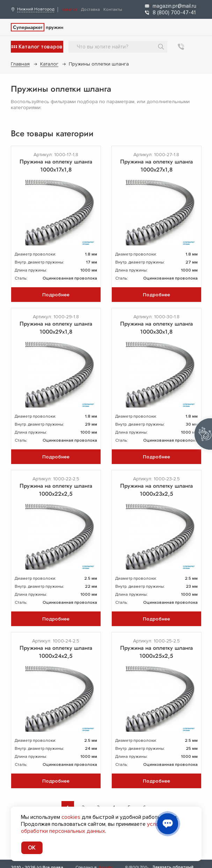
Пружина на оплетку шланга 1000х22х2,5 (56, 490)
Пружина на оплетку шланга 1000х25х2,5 (156, 652)
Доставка (90, 10)
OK (32, 848)
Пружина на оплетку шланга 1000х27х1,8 (156, 166)
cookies (71, 817)
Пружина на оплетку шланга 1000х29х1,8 (56, 328)
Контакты (113, 10)
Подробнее (56, 295)
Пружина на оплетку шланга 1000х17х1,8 (56, 166)
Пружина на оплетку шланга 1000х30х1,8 (156, 328)
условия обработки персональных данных (94, 828)
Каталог (70, 10)
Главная (20, 64)
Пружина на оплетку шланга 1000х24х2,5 (56, 652)
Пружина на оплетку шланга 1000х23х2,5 (156, 490)
